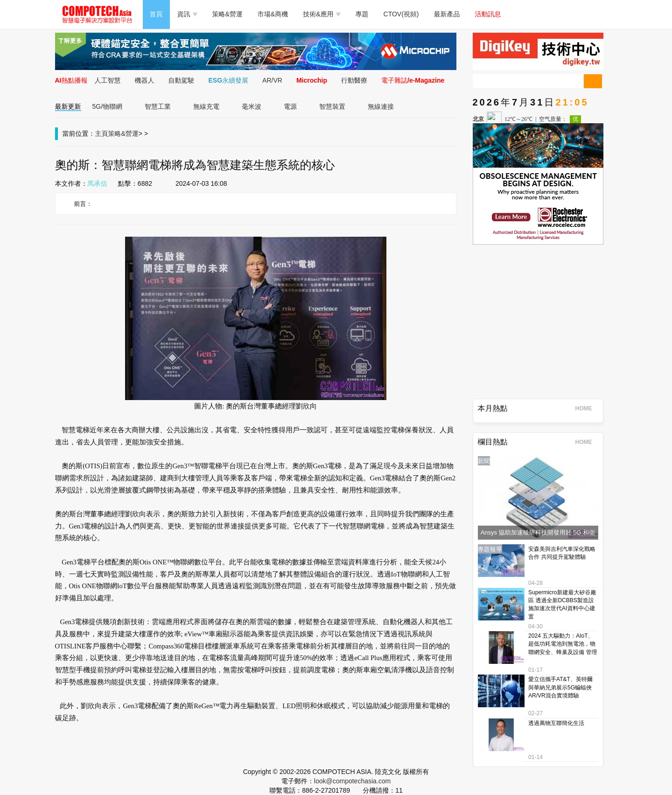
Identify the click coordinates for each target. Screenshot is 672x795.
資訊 (187, 14)
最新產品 (447, 14)
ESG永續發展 (229, 80)
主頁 (102, 134)
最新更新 (68, 106)
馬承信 (98, 183)
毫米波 (252, 106)
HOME (587, 408)
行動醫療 (354, 80)
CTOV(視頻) (401, 14)
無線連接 (381, 106)
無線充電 (206, 106)
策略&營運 (227, 14)
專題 (362, 14)
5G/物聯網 (108, 106)
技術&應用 (322, 14)
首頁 (156, 14)
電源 (290, 106)
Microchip (312, 80)
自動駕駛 (182, 80)
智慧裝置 (332, 106)
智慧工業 (158, 106)
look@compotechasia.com (352, 781)
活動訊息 (488, 14)
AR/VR (272, 80)
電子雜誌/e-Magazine (413, 80)
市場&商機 (273, 14)
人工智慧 (108, 80)
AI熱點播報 (71, 80)
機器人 (145, 80)
